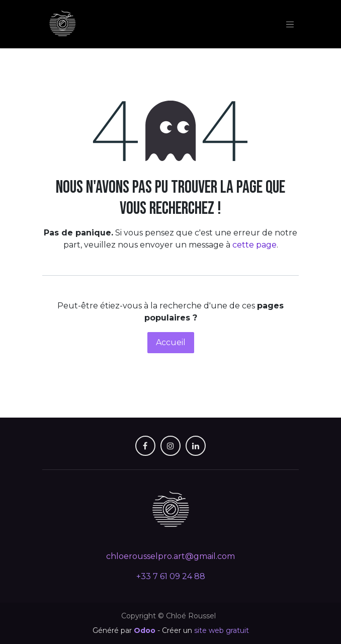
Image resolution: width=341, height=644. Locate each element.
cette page (254, 245)
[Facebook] (145, 446)
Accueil (171, 342)
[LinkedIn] (196, 446)
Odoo (146, 630)
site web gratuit (222, 630)
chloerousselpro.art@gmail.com (170, 556)
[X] (170, 446)
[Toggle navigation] (290, 24)
